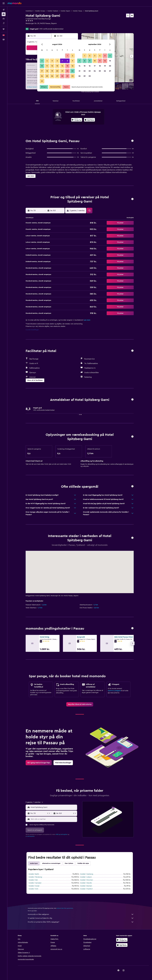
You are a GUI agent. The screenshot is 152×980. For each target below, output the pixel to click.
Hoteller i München (86, 880)
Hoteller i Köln (33, 889)
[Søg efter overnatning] (4, 14)
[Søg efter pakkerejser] (4, 23)
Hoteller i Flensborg (35, 877)
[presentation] (89, 120)
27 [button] (57, 76)
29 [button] (67, 76)
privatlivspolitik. (30, 836)
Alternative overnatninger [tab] (51, 863)
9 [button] (73, 61)
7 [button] (62, 61)
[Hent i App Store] (89, 120)
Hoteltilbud (29, 11)
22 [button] (67, 71)
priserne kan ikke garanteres (65, 908)
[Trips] (4, 29)
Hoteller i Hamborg (87, 874)
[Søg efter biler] (4, 19)
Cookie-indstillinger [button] (32, 330)
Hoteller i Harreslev (35, 883)
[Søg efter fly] (4, 10)
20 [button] (57, 71)
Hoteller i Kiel (33, 880)
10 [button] (42, 66)
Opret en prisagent (114, 691)
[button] (4, 3)
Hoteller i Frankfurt (86, 889)
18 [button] (47, 71)
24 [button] (42, 76)
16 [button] (73, 66)
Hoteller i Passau (78, 11)
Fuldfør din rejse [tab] (83, 863)
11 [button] (47, 66)
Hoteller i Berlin (34, 874)
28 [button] (62, 76)
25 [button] (47, 76)
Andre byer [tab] (34, 863)
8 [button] (67, 61)
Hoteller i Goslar (34, 886)
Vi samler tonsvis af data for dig (81, 918)
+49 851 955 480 (32, 26)
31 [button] (42, 81)
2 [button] (73, 56)
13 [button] (57, 66)
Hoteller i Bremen (86, 886)
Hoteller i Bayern (65, 11)
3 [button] (42, 61)
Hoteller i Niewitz (86, 883)
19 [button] (52, 71)
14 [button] (62, 66)
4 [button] (47, 61)
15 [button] (67, 66)
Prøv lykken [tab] (69, 863)
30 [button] (73, 76)
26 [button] (52, 76)
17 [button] (42, 71)
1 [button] (67, 56)
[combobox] (53, 807)
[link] (80, 704)
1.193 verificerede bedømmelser (51, 29)
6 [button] (57, 61)
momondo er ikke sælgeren (81, 914)
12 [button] (52, 66)
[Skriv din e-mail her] (53, 819)
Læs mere (87, 320)
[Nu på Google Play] (77, 120)
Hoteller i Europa (40, 11)
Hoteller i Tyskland (53, 11)
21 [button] (62, 71)
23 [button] (72, 71)
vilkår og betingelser (61, 834)
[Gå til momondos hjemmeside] (15, 3)
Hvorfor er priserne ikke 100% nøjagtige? (81, 922)
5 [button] (52, 61)
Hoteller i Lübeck (86, 877)
